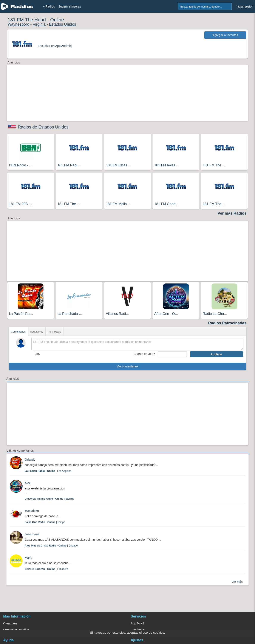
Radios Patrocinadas (227, 323)
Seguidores (37, 332)
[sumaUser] (173, 354)
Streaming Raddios (16, 630)
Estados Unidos (63, 24)
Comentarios (18, 332)
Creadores (10, 623)
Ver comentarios (127, 366)
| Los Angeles (48, 471)
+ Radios (49, 6)
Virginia (39, 24)
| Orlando (51, 546)
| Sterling (49, 499)
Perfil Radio (54, 332)
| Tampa (45, 522)
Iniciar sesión (244, 6)
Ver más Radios (232, 213)
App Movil (137, 623)
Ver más (237, 582)
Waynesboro (19, 24)
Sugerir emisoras (70, 6)
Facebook (137, 630)
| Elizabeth (46, 569)
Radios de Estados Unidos (43, 127)
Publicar (217, 354)
